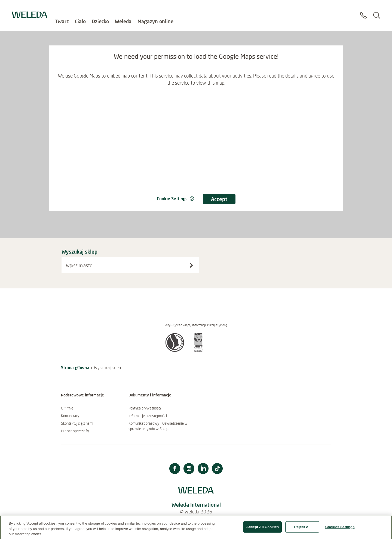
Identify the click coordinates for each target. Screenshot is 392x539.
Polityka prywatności (145, 408)
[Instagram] (189, 469)
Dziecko (100, 8)
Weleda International (196, 505)
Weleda (123, 8)
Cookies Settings (340, 529)
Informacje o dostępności (148, 416)
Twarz (62, 8)
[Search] (377, 11)
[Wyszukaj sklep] (191, 265)
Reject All (302, 529)
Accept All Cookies (262, 529)
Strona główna (75, 367)
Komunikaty (70, 416)
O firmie (67, 408)
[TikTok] (217, 469)
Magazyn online (155, 8)
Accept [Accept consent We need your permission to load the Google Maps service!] (219, 199)
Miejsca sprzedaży (75, 431)
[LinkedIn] (203, 469)
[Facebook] (175, 469)
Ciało (80, 8)
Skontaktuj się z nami (77, 423)
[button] (175, 350)
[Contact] (363, 11)
